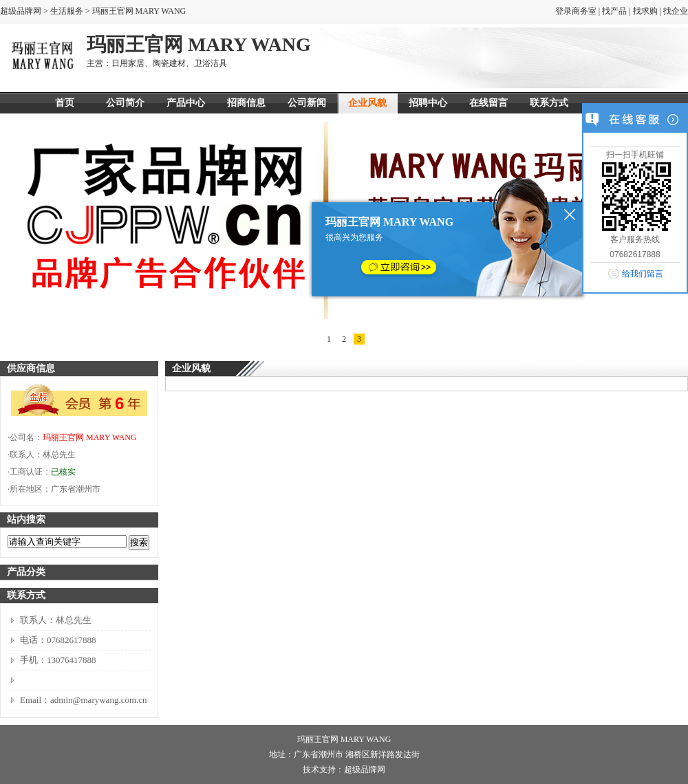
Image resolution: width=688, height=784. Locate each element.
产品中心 (186, 103)
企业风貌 (367, 103)
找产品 (614, 11)
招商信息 (246, 103)
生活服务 (67, 11)
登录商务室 (576, 11)
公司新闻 (307, 103)
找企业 (676, 11)
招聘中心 (428, 103)
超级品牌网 (21, 11)
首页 (65, 103)
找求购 (645, 11)
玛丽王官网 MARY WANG (90, 437)
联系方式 (549, 103)
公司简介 (125, 103)
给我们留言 (643, 274)
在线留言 (488, 103)
